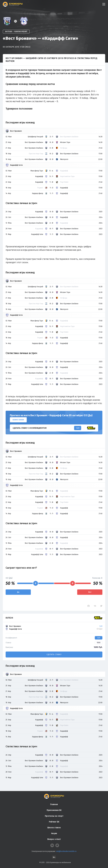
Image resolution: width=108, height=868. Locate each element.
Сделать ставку (54, 655)
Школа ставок (54, 828)
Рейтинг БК (54, 822)
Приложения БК (54, 810)
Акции (54, 833)
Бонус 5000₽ (18, 420)
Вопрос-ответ (54, 839)
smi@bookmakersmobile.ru (66, 851)
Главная (54, 804)
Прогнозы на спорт (54, 816)
